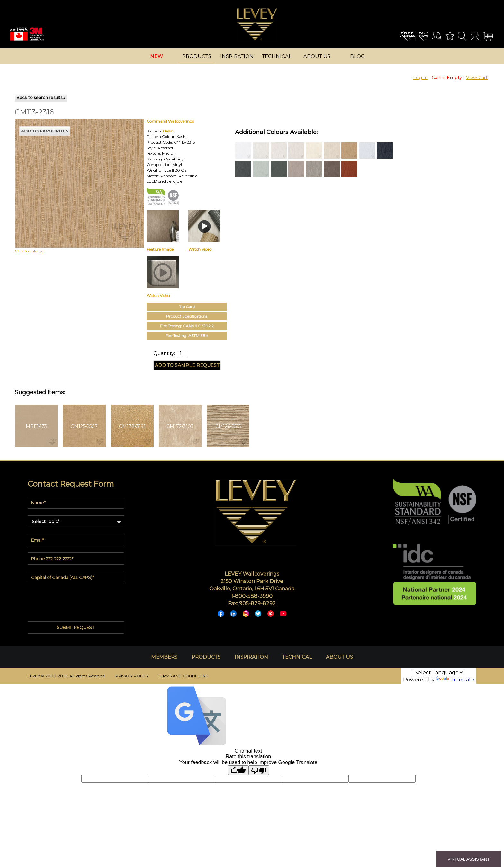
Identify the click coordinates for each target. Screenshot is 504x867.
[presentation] (76, 601)
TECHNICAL (297, 657)
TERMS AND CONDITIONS (183, 676)
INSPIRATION (251, 657)
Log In (420, 78)
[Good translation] (238, 770)
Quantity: (164, 353)
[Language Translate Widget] (439, 673)
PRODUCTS (206, 657)
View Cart (477, 78)
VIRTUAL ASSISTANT (469, 859)
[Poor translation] (259, 770)
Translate (455, 680)
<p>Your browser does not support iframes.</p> (68, 175)
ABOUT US (339, 657)
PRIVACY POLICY (132, 676)
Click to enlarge (29, 251)
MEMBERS (164, 657)
